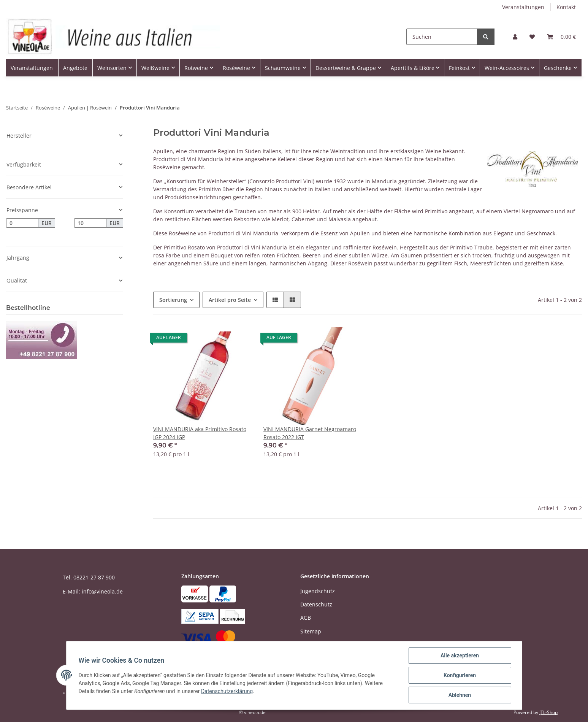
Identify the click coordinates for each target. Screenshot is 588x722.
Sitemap (311, 631)
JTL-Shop (548, 712)
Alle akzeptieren (460, 655)
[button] (515, 37)
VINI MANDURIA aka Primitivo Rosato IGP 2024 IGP (200, 433)
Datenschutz (316, 604)
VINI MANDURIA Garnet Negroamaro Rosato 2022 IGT (310, 433)
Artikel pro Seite (230, 300)
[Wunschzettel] (532, 37)
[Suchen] (442, 37)
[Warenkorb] (561, 37)
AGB (306, 618)
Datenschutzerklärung (227, 691)
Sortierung (173, 300)
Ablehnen (460, 695)
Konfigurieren (460, 675)
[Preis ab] (22, 223)
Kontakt (566, 7)
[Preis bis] (90, 223)
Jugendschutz (318, 591)
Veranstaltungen (523, 7)
